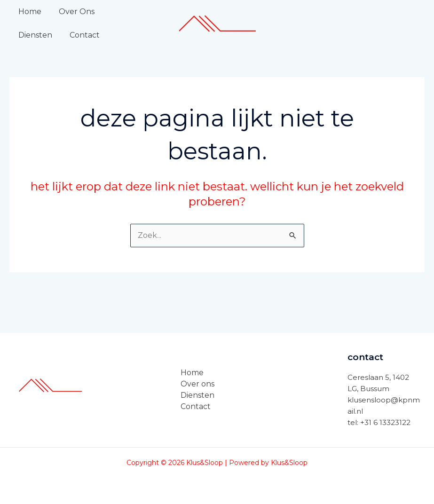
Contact (32, 35)
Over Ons (73, 12)
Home (28, 12)
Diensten (123, 12)
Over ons (197, 384)
